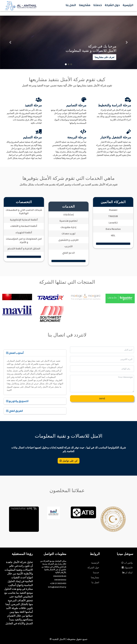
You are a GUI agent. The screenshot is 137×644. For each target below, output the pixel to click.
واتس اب (127, 563)
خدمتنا (98, 5)
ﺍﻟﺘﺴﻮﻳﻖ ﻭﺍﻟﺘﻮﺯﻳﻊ (17, 401)
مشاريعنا (85, 5)
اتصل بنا (71, 5)
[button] (10, 42)
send (102, 398)
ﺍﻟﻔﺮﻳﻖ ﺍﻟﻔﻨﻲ (14, 411)
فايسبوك (127, 567)
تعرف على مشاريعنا (104, 58)
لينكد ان (127, 572)
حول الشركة (112, 5)
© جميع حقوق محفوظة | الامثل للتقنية (69, 639)
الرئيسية (128, 5)
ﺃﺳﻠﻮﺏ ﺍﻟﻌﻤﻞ (15, 353)
